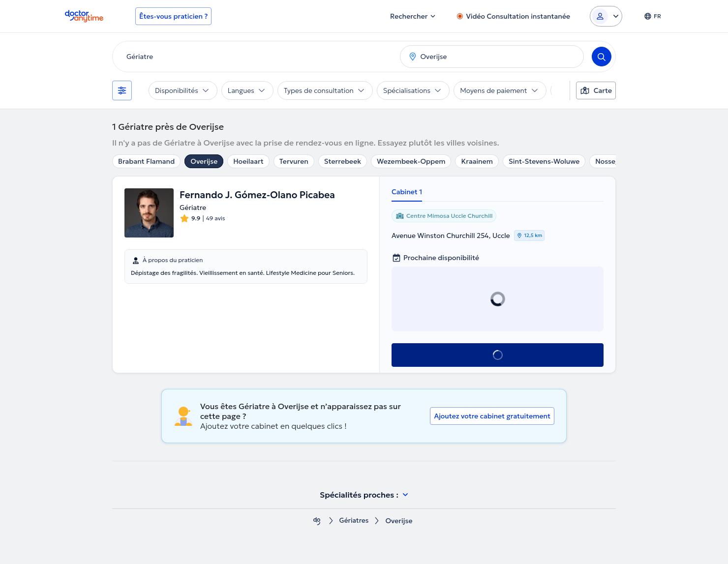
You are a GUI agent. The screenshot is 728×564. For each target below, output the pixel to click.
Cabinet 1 (407, 192)
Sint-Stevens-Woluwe (544, 161)
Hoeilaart (248, 161)
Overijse (204, 161)
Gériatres (354, 521)
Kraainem (477, 161)
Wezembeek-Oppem (411, 161)
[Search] (602, 57)
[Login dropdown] (606, 16)
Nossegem (612, 161)
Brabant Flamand (146, 161)
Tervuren (294, 161)
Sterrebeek (343, 161)
